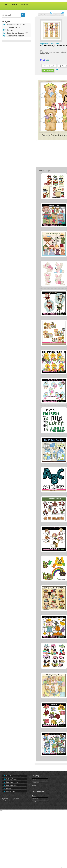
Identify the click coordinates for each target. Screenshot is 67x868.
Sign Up (25, 5)
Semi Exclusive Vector (14, 25)
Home (34, 780)
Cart (6, 5)
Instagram (35, 799)
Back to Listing (49, 66)
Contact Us (35, 783)
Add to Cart (48, 71)
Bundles (8, 30)
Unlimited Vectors (10, 779)
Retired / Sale (9, 791)
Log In (15, 5)
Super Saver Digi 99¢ (14, 36)
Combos (7, 788)
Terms (34, 785)
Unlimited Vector (12, 27)
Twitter (34, 796)
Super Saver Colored (11, 782)
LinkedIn (35, 802)
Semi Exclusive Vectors (12, 776)
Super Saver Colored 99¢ (15, 33)
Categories (58, 15)
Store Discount (45, 15)
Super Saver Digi (10, 785)
